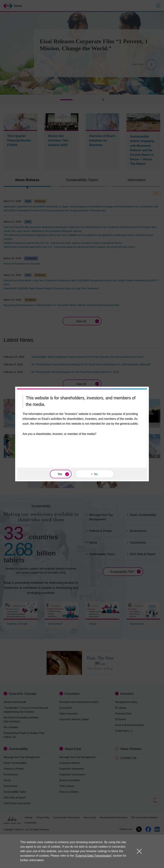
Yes (60, 474)
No (96, 474)
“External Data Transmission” (93, 856)
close (139, 851)
